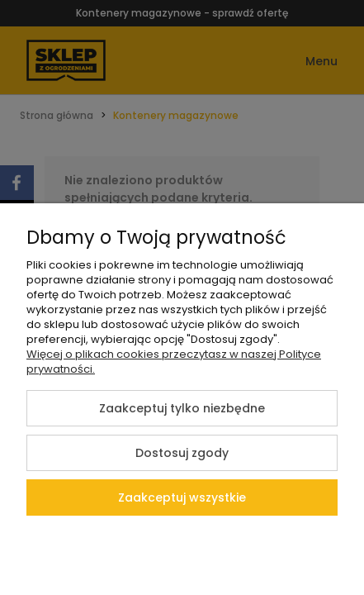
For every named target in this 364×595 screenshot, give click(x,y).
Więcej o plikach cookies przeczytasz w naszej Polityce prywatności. (174, 362)
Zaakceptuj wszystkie (182, 497)
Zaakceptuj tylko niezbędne (182, 408)
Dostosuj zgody (182, 453)
